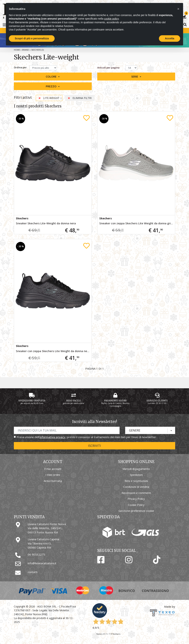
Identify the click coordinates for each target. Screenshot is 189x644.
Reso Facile (74, 401)
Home (17, 50)
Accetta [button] (170, 38)
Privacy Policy (136, 499)
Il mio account (53, 469)
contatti (33, 572)
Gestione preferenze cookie (136, 511)
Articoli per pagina (109, 68)
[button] (53, 77)
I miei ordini (53, 475)
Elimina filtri (80, 98)
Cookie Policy (136, 505)
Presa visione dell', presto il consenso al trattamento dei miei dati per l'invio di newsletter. (87, 437)
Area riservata (53, 481)
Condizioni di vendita (136, 487)
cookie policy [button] (111, 19)
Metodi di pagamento (136, 469)
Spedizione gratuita (32, 401)
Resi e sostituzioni (136, 481)
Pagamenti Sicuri (115, 401)
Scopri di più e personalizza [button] (32, 38)
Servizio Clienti (157, 401)
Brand (26, 50)
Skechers (22, 218)
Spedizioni (136, 475)
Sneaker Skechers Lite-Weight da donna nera (46, 223)
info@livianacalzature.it (42, 563)
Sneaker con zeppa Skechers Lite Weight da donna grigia (137, 223)
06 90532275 (36, 554)
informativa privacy (52, 437)
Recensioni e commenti (136, 493)
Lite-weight (49, 98)
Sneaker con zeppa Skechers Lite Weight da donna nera (53, 351)
